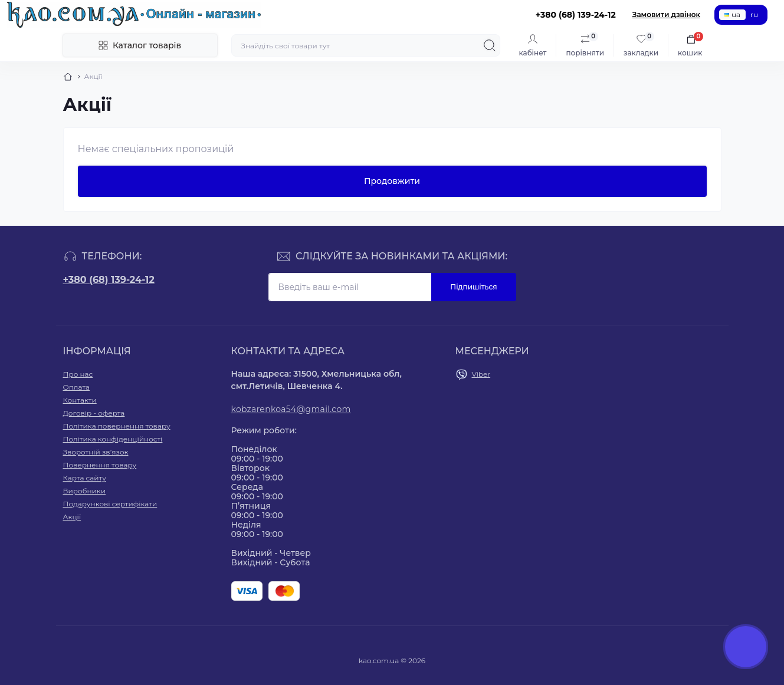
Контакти (80, 400)
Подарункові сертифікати (110, 504)
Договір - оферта (94, 413)
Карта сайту (85, 478)
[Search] (490, 45)
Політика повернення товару (117, 426)
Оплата (77, 387)
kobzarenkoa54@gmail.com (291, 409)
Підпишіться (473, 287)
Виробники (85, 491)
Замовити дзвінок (666, 14)
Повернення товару (100, 465)
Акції (72, 517)
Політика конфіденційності (113, 439)
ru (754, 14)
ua (732, 14)
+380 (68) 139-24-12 (109, 280)
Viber (481, 374)
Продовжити (392, 181)
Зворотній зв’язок (96, 452)
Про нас (78, 374)
